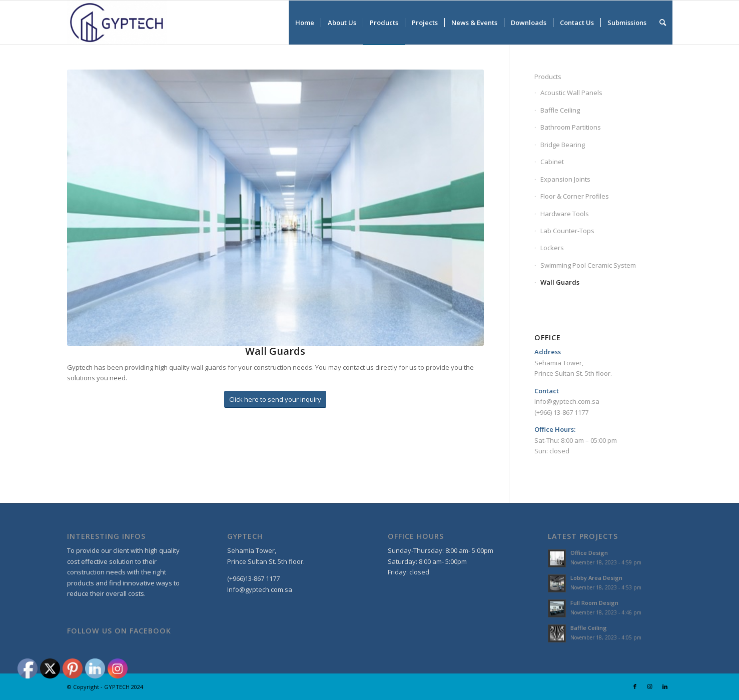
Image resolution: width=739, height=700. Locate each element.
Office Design (589, 553)
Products (548, 77)
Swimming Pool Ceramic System (588, 265)
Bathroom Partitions (571, 127)
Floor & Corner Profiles (575, 196)
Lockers (552, 248)
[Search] (663, 23)
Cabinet (552, 162)
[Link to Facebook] (635, 686)
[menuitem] (305, 23)
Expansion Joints (565, 179)
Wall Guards (560, 282)
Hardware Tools (565, 214)
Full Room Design (594, 603)
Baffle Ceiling (560, 110)
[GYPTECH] (117, 23)
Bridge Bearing (563, 145)
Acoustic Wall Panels (571, 93)
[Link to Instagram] (650, 686)
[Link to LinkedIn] (665, 686)
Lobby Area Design (596, 578)
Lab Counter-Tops (567, 231)
